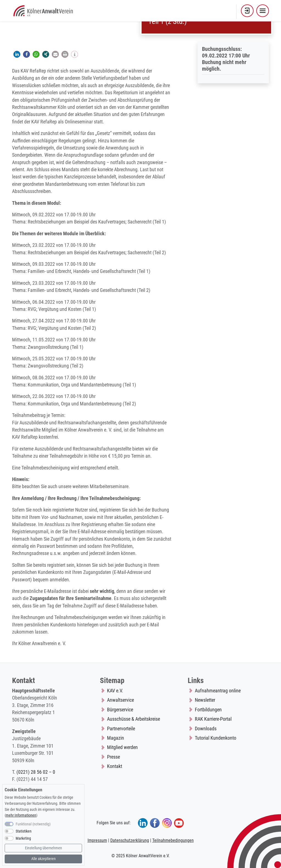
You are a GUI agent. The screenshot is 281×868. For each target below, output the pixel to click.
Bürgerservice (120, 710)
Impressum (97, 840)
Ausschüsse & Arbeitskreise (134, 719)
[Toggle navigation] (263, 11)
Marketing (23, 838)
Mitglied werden (122, 747)
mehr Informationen (21, 815)
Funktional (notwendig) (33, 824)
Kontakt (115, 766)
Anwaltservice (120, 700)
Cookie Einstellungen (23, 790)
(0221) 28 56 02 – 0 (36, 772)
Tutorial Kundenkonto (216, 738)
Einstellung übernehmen (43, 848)
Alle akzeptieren (43, 859)
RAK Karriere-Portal (213, 719)
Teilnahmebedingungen (173, 840)
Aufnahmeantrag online (218, 691)
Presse (113, 757)
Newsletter (205, 700)
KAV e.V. (115, 691)
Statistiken (24, 831)
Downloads (206, 729)
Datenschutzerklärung (130, 840)
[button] (247, 11)
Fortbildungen (208, 710)
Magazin (116, 738)
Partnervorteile (121, 729)
